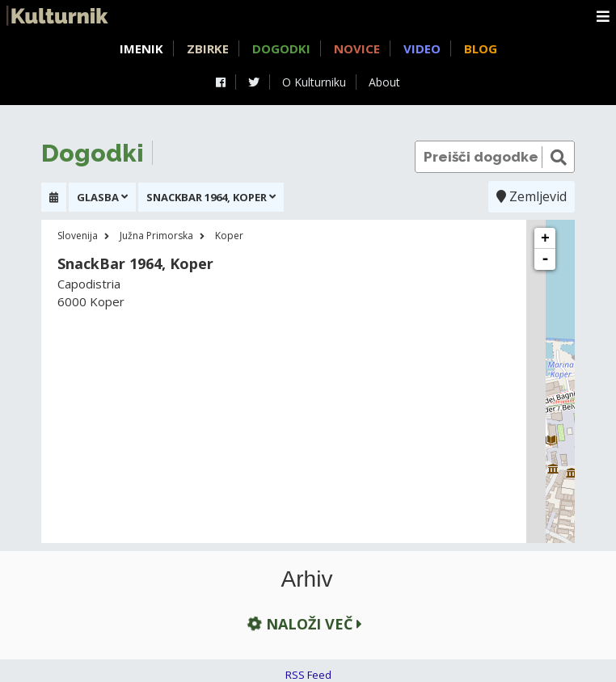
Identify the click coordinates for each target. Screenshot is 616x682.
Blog (481, 48)
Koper (229, 236)
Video (422, 48)
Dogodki (281, 48)
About (384, 82)
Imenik (141, 48)
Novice (357, 48)
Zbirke (208, 48)
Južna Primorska (156, 236)
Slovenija (78, 236)
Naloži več (304, 624)
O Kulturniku (314, 82)
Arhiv (307, 579)
